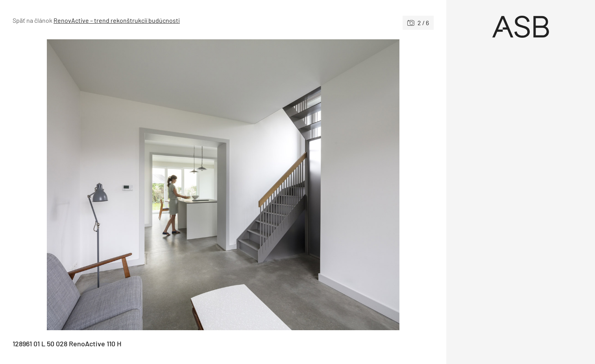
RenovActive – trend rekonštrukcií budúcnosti (117, 20)
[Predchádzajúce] (118, 185)
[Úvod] (521, 27)
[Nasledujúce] (328, 185)
